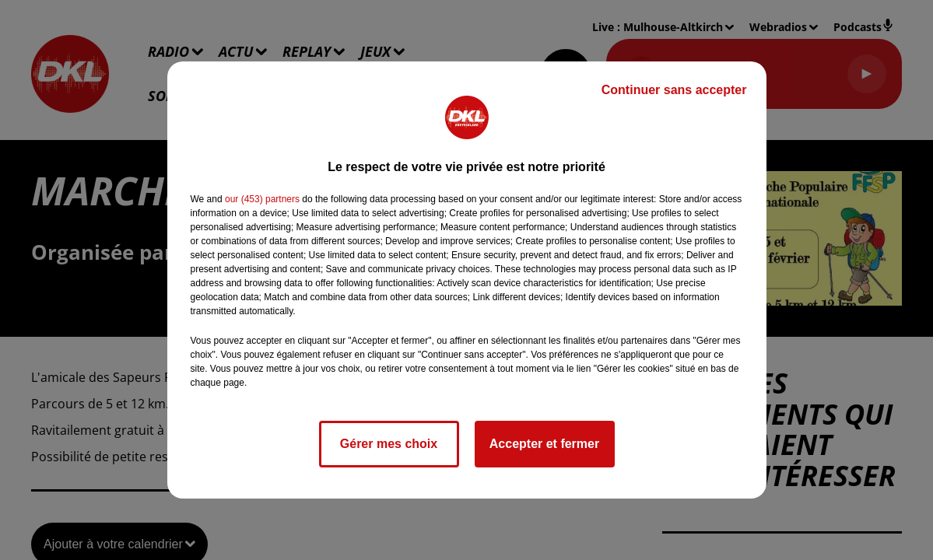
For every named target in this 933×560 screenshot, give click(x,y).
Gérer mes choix (389, 444)
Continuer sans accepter (674, 90)
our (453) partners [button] (262, 199)
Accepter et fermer (544, 444)
